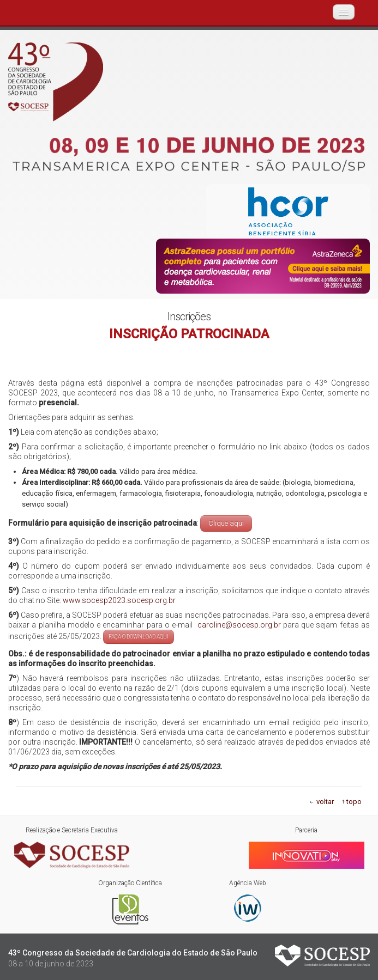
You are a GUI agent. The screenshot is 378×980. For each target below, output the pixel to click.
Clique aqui (226, 523)
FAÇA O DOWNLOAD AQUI (139, 637)
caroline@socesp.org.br (238, 625)
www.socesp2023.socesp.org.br (119, 600)
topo (354, 802)
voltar (325, 802)
